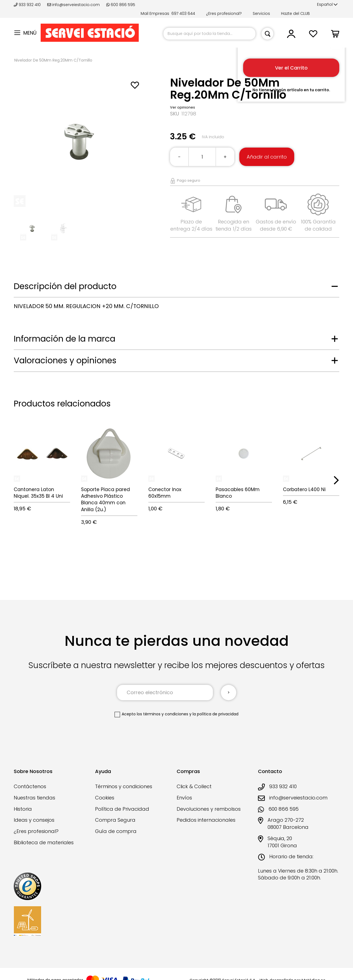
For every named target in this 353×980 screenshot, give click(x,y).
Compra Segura (115, 820)
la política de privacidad (216, 714)
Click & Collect (194, 786)
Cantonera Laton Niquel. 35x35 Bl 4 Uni (38, 493)
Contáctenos (30, 786)
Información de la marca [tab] (65, 339)
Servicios (261, 13)
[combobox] (209, 34)
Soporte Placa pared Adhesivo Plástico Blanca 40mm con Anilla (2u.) (105, 499)
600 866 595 (121, 5)
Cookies (105, 798)
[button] (327, 5)
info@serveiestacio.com (73, 5)
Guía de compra (116, 831)
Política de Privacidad (122, 809)
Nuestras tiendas (34, 798)
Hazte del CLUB (295, 13)
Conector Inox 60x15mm (165, 493)
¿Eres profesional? (224, 13)
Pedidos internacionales (206, 820)
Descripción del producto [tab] (65, 286)
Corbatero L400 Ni (304, 489)
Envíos (184, 798)
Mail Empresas (155, 13)
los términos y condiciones (162, 714)
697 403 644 (183, 13)
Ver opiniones (183, 107)
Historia (23, 809)
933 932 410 (28, 5)
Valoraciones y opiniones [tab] (65, 361)
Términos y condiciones (124, 786)
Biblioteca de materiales (44, 842)
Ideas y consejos (34, 820)
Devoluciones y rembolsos (209, 809)
